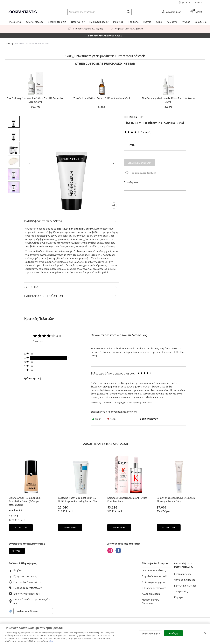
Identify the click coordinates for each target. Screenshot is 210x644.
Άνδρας (186, 22)
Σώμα (159, 22)
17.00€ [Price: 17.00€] (162, 507)
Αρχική (10, 43)
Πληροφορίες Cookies (154, 588)
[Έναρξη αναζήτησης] (129, 12)
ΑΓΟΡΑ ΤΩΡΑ (24, 528)
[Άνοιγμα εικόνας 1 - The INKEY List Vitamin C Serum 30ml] (14, 122)
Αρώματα (172, 22)
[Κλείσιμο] (205, 633)
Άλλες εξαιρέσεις (151, 594)
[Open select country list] (33, 611)
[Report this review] (149, 419)
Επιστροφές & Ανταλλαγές (25, 582)
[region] (105, 634)
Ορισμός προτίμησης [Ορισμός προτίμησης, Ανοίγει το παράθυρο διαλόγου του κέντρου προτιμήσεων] (150, 633)
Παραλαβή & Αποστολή (155, 576)
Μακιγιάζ (118, 22)
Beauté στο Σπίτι (57, 22)
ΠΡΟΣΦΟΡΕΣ (15, 22)
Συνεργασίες (181, 591)
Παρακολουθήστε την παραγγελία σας (30, 601)
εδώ (51, 641)
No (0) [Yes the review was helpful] (112, 419)
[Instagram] (110, 552)
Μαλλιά (147, 22)
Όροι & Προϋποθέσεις (154, 570)
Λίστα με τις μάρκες (185, 580)
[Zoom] (114, 205)
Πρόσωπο (133, 22)
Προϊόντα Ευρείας (99, 22)
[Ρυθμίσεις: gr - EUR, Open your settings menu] (184, 2)
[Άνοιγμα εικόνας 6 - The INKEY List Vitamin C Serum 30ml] (14, 187)
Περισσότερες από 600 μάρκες (85, 29)
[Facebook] (118, 552)
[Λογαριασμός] (172, 12)
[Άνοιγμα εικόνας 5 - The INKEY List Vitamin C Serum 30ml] (14, 174)
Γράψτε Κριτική (33, 378)
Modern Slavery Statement (150, 601)
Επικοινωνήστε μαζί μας (24, 594)
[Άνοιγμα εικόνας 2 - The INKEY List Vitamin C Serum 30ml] (14, 135)
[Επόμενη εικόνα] (113, 163)
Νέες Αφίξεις (78, 22)
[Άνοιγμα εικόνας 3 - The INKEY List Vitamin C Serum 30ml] (14, 148)
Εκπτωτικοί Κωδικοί (185, 586)
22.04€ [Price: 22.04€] (63, 507)
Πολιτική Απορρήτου (153, 582)
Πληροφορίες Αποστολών (25, 588)
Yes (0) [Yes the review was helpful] (97, 419)
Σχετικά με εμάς (183, 574)
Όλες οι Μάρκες (35, 22)
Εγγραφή (17, 551)
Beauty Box (201, 22)
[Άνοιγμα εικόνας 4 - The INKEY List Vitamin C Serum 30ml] (14, 161)
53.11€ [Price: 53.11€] (14, 516)
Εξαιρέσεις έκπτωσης (23, 576)
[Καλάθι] (197, 12)
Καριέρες (179, 597)
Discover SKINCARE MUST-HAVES (105, 36)
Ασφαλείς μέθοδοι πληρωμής (126, 29)
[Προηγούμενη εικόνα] (30, 163)
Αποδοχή (173, 633)
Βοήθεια (198, 2)
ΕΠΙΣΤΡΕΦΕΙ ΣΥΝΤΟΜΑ (139, 163)
